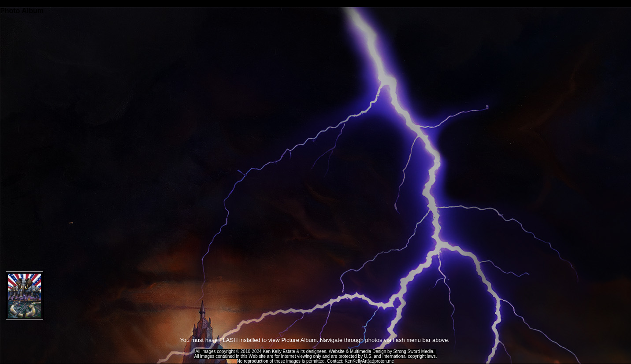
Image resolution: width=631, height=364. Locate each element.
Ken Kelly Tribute (315, 4)
